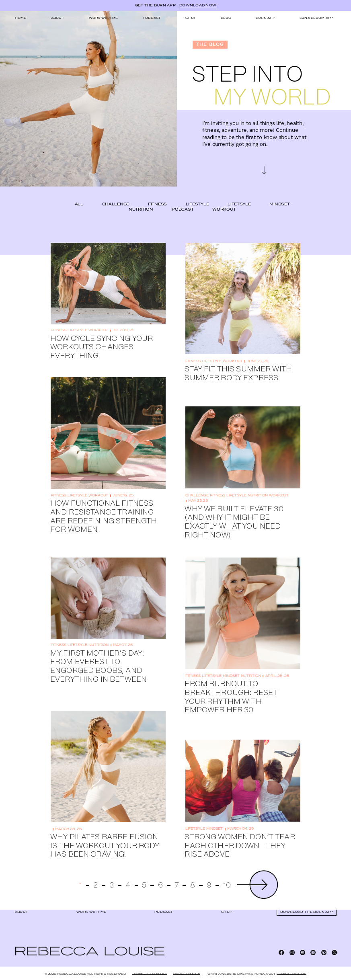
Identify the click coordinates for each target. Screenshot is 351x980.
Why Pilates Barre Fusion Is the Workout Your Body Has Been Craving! (105, 835)
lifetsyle (239, 194)
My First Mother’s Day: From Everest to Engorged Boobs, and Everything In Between (99, 656)
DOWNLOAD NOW (198, 6)
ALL (79, 194)
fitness (157, 194)
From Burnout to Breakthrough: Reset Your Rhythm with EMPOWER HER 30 (231, 687)
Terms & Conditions (150, 974)
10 (227, 875)
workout (224, 199)
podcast (183, 199)
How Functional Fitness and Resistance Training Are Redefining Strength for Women (104, 506)
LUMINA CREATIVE (291, 974)
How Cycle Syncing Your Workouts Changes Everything (102, 337)
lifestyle (197, 194)
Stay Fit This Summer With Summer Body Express (238, 363)
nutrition (141, 199)
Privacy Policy (187, 974)
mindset (279, 194)
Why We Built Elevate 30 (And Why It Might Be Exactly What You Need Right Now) (234, 512)
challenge (116, 194)
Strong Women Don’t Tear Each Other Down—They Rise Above (240, 835)
